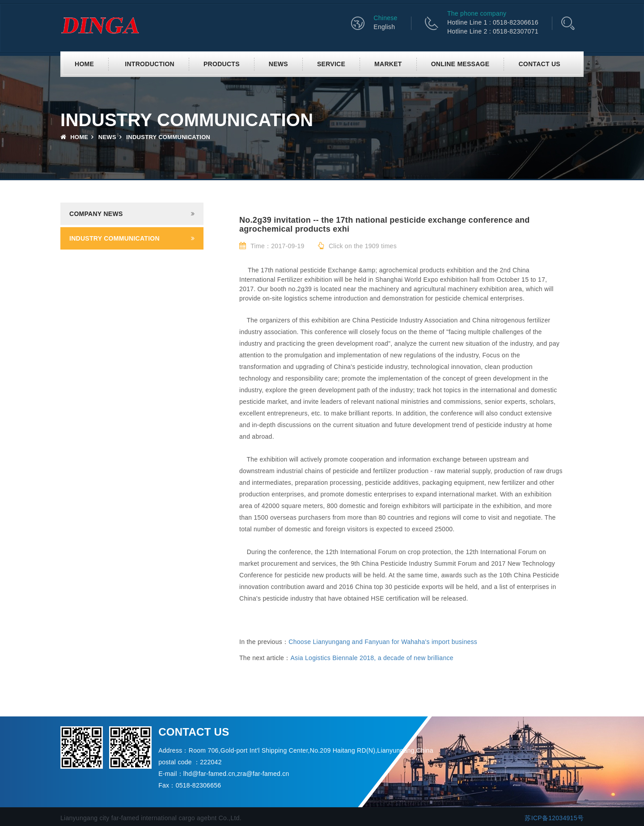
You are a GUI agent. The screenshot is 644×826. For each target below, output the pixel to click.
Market (388, 64)
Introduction (150, 64)
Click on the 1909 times (357, 246)
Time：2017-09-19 (272, 246)
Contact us (539, 64)
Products (222, 64)
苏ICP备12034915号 (554, 818)
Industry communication (114, 238)
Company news (96, 214)
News (278, 64)
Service (331, 64)
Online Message (460, 64)
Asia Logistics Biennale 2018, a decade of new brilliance (372, 658)
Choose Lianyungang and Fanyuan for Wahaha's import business (383, 642)
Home (84, 64)
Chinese (385, 18)
